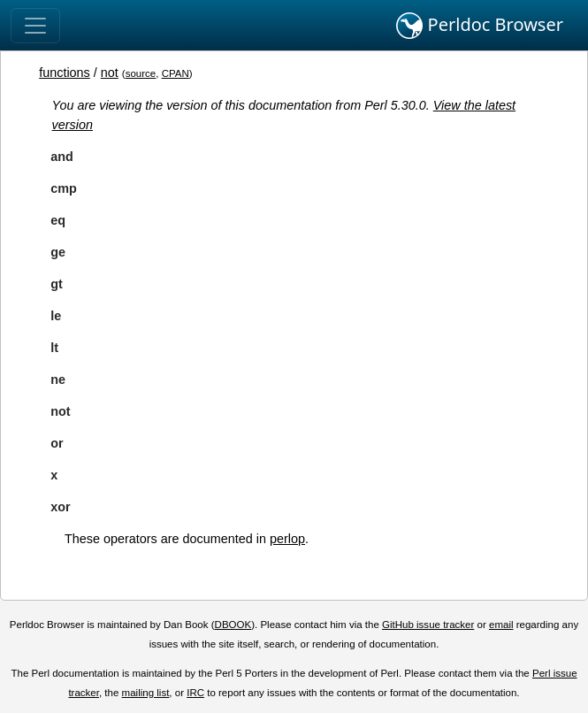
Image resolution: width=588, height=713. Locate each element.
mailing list (146, 693)
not (110, 73)
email (501, 625)
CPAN (176, 73)
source (141, 73)
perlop (287, 539)
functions (65, 73)
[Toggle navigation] (35, 26)
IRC (195, 693)
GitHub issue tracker (428, 625)
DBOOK (233, 625)
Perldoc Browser (480, 26)
